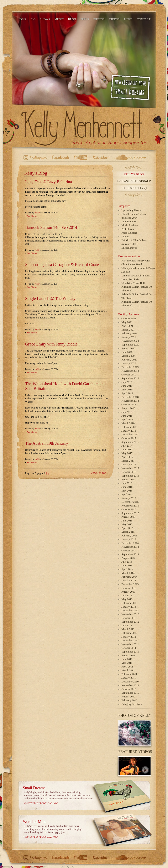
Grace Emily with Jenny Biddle (51, 344)
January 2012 (129, 637)
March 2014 (128, 573)
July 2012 (127, 625)
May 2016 (127, 491)
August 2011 (128, 655)
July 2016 (127, 483)
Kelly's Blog (134, 174)
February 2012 (129, 633)
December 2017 (130, 434)
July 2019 (127, 382)
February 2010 (129, 700)
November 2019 (130, 371)
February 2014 (129, 577)
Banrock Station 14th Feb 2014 (51, 227)
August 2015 (128, 517)
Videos (125, 236)
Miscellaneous (129, 248)
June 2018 (127, 416)
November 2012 (130, 614)
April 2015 (127, 528)
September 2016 (130, 476)
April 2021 (127, 326)
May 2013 (127, 599)
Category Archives (132, 704)
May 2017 (127, 453)
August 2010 (128, 697)
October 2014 (129, 550)
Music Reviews (130, 225)
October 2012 (129, 618)
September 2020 (130, 345)
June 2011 (127, 659)
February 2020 (129, 360)
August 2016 (128, 479)
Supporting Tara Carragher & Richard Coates (63, 265)
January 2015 (129, 539)
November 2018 (130, 401)
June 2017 (127, 449)
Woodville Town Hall (133, 283)
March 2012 (128, 629)
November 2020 (130, 341)
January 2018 (129, 431)
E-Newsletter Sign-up (134, 181)
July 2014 (127, 562)
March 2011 (128, 670)
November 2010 (130, 685)
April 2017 (127, 457)
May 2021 (127, 322)
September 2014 (130, 554)
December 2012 (130, 610)
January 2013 (129, 607)
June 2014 (127, 565)
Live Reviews (129, 221)
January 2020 (129, 363)
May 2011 (127, 663)
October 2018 (129, 404)
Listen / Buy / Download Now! (42, 803)
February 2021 (129, 333)
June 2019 (127, 386)
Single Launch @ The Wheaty (50, 298)
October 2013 (129, 588)
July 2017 (127, 446)
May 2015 (127, 524)
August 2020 (128, 348)
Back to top (99, 473)
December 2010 (130, 682)
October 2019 (129, 375)
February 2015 (129, 536)
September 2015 (130, 513)
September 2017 (130, 442)
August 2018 (128, 408)
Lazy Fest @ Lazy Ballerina (49, 182)
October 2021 (129, 318)
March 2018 (128, 423)
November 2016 (130, 468)
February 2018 (129, 427)
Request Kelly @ (134, 188)
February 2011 (129, 674)
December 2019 (130, 367)
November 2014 (130, 547)
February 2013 (129, 603)
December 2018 (130, 397)
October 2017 (129, 438)
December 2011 (130, 640)
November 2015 (130, 506)
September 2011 (130, 652)
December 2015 (130, 502)
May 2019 (127, 389)
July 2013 (127, 595)
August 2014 (128, 558)
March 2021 (128, 330)
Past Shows (32, 216)
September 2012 (130, 622)
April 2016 (127, 494)
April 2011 (127, 667)
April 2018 (127, 419)
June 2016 (127, 487)
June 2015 (127, 521)
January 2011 (129, 678)
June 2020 (127, 352)
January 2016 (129, 498)
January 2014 (129, 580)
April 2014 (127, 569)
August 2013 (128, 592)
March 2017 (128, 461)
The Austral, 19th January (47, 443)
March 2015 (128, 532)
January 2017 (129, 464)
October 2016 (129, 472)
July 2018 (127, 412)
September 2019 (130, 378)
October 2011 (129, 648)
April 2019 (127, 393)
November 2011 (130, 644)
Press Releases (129, 233)
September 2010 (130, 693)
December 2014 (130, 543)
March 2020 (128, 356)
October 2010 (129, 689)
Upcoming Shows (131, 210)
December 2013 (130, 584)
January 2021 (129, 337)
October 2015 (129, 509)
